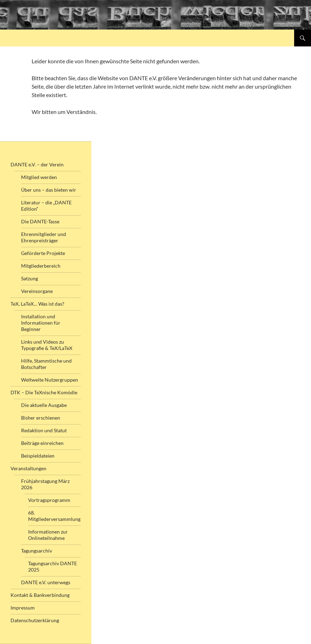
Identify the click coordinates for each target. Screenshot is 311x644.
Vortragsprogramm (49, 500)
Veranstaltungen (28, 468)
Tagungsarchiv (37, 551)
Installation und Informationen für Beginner (41, 323)
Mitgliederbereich (41, 266)
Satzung (30, 278)
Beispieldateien (38, 456)
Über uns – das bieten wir (49, 190)
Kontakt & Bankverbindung (40, 595)
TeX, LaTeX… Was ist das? (37, 304)
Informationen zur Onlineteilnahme (48, 535)
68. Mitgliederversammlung (54, 516)
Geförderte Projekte (43, 253)
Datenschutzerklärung (35, 620)
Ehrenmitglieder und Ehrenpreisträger (44, 237)
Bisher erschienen (41, 418)
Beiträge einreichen (42, 443)
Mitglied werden (39, 177)
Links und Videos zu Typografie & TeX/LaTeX (47, 345)
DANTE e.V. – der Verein (37, 164)
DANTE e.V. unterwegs (46, 582)
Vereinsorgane (37, 291)
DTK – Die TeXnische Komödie (44, 392)
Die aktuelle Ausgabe (44, 405)
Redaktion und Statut (44, 430)
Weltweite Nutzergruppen (50, 380)
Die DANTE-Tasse (40, 221)
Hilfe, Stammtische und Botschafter (46, 364)
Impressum (23, 608)
